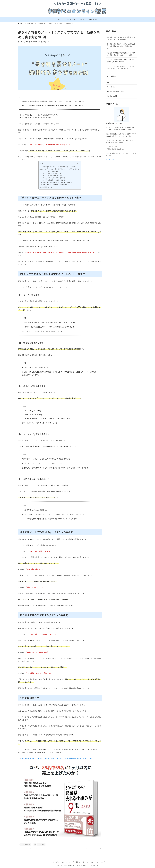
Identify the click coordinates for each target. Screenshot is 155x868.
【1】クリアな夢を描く (51, 171)
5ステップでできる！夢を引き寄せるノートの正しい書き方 (60, 169)
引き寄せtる (41, 844)
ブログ (109, 82)
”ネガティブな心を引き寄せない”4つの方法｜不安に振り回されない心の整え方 (121, 67)
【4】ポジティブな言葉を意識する (55, 178)
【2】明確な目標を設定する (53, 174)
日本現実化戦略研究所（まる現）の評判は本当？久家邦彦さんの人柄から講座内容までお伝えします (56, 759)
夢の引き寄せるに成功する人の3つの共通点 (55, 185)
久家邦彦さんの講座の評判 (115, 91)
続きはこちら (110, 160)
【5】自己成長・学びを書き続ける (55, 180)
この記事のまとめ (47, 187)
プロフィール (66, 862)
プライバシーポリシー (88, 862)
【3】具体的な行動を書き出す (53, 176)
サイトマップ (101, 862)
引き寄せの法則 (45, 42)
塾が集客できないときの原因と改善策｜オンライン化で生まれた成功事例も (121, 38)
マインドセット (112, 87)
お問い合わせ (76, 862)
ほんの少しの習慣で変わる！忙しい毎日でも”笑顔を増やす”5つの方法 (120, 61)
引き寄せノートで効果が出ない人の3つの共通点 (56, 182)
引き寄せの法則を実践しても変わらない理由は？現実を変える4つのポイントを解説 (121, 54)
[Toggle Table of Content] (77, 164)
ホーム (52, 862)
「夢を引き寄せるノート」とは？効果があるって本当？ (59, 167)
